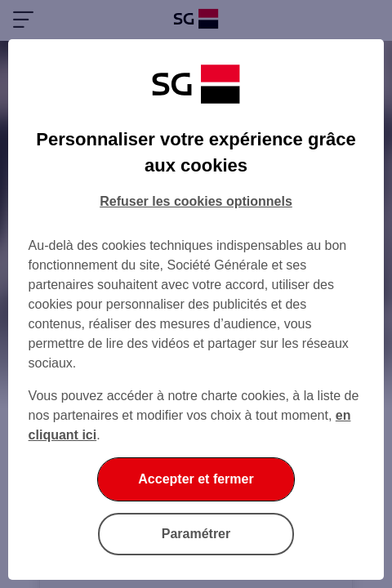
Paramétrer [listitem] (196, 534)
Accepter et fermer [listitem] (196, 479)
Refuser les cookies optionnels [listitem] (196, 201)
